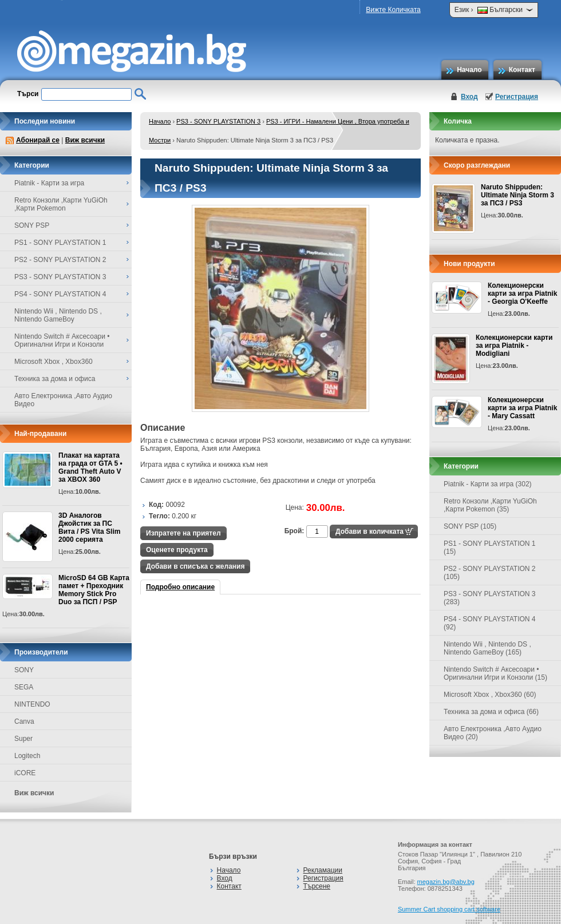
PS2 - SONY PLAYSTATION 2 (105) (490, 573)
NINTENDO (32, 704)
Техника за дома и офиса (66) (491, 712)
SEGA (24, 687)
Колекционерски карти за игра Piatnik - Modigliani (514, 346)
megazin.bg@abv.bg (446, 882)
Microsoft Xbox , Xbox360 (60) (490, 695)
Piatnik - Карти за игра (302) (488, 484)
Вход (469, 97)
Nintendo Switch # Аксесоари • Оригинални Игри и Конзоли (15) (495, 673)
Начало (469, 70)
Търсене (317, 886)
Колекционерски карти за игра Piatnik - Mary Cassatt (522, 408)
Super (23, 739)
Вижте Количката (393, 10)
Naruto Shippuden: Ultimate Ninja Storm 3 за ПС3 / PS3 (517, 195)
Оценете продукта (177, 550)
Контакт (522, 70)
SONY (24, 670)
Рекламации (323, 870)
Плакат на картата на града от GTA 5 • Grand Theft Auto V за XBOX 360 (90, 467)
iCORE (25, 773)
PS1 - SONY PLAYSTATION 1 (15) (490, 548)
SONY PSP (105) (470, 526)
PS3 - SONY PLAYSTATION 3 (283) (490, 598)
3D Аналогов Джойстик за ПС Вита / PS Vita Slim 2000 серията (89, 528)
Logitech (27, 756)
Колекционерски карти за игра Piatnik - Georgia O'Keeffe (522, 294)
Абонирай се (38, 140)
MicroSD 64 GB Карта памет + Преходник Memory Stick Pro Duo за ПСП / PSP (94, 590)
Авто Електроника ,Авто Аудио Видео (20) (493, 733)
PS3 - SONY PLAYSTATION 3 (218, 121)
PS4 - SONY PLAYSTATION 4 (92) (490, 623)
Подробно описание (180, 587)
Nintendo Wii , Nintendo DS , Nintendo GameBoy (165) (487, 648)
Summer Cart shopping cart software (449, 909)
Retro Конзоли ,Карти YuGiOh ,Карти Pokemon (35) (490, 505)
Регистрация (517, 97)
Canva (24, 721)
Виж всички (85, 140)
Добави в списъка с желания (195, 566)
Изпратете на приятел (183, 533)
